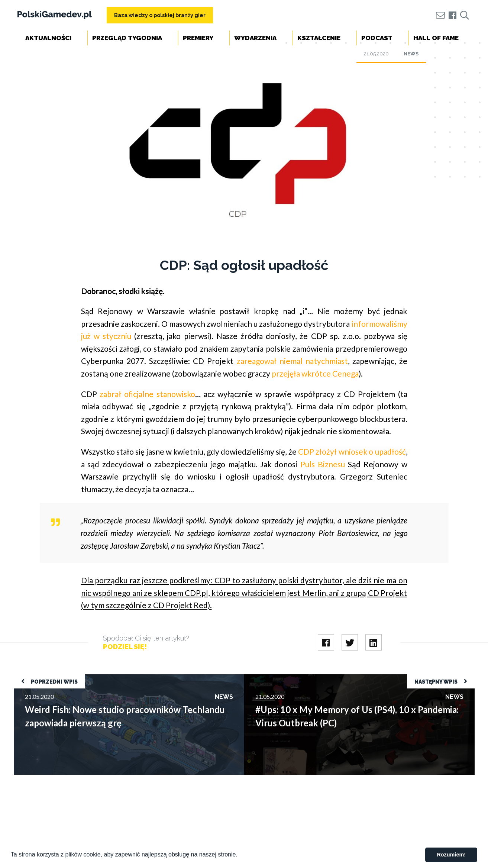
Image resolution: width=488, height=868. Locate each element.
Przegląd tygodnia (127, 38)
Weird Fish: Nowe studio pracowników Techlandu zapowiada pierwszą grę (108, 678)
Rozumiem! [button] (451, 855)
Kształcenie (319, 38)
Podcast (377, 38)
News (411, 54)
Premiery (198, 38)
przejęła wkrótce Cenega (315, 373)
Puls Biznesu (323, 464)
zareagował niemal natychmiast (292, 361)
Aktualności (48, 38)
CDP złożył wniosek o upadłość (352, 451)
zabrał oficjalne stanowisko (147, 394)
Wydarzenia (255, 38)
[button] (240, 855)
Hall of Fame (436, 38)
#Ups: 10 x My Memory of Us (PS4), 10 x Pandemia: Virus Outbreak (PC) (337, 678)
